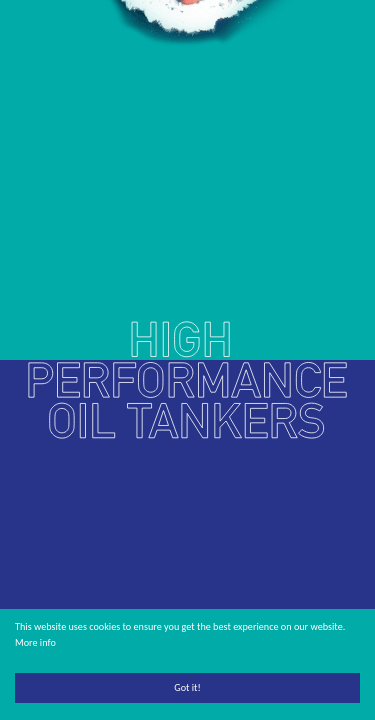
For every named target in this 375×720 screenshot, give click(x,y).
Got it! (187, 687)
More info (35, 642)
